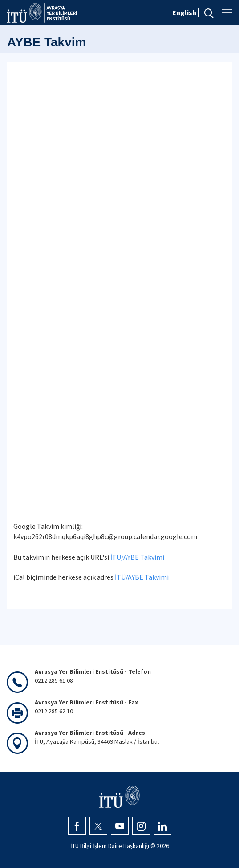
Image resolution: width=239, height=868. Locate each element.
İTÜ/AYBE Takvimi (137, 557)
